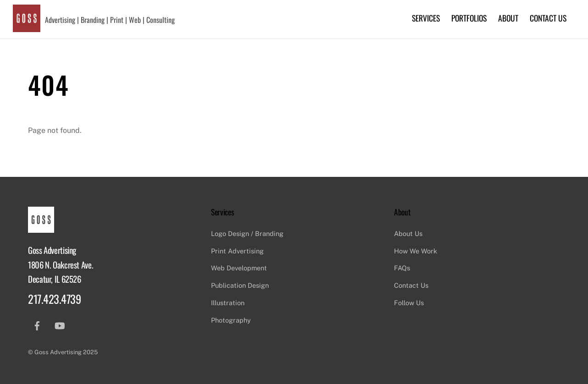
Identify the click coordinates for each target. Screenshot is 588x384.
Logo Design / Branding (247, 233)
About (508, 18)
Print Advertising (237, 251)
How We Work (416, 251)
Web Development (239, 268)
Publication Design (240, 285)
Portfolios (469, 18)
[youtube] (60, 325)
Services (426, 18)
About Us (408, 233)
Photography (231, 320)
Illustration (228, 303)
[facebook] (37, 325)
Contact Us (548, 18)
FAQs (402, 268)
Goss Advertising (58, 352)
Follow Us (409, 303)
